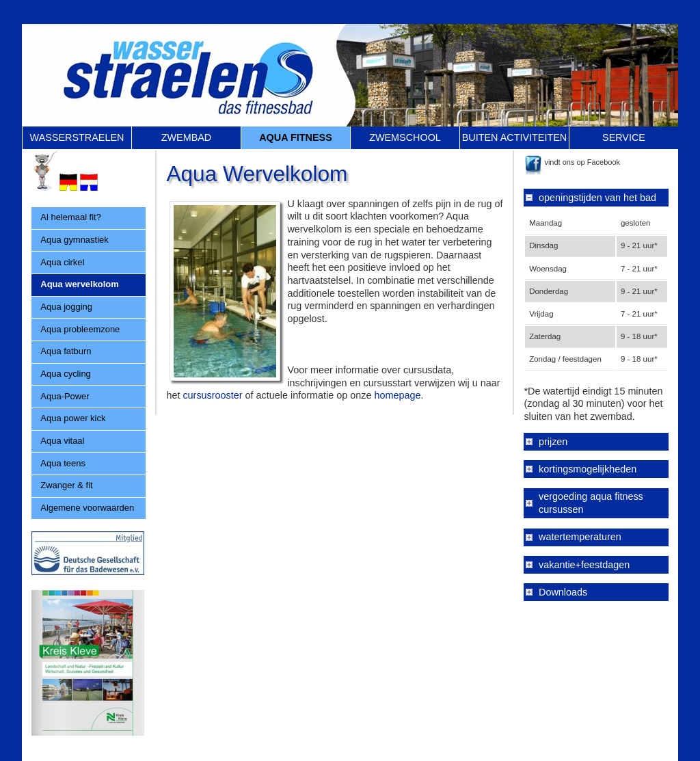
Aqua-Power (65, 396)
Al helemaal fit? (71, 217)
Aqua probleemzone (80, 329)
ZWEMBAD (187, 137)
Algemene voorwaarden (87, 508)
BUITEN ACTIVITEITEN (515, 137)
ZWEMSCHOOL (405, 137)
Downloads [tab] (563, 592)
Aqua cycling (65, 374)
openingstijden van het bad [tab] (597, 198)
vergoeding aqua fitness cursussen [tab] (591, 503)
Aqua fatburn (66, 351)
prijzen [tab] (553, 442)
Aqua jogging (66, 307)
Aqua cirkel (62, 262)
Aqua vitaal (62, 441)
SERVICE (624, 137)
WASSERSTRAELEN (77, 137)
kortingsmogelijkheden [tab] (588, 469)
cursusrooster (212, 395)
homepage (397, 395)
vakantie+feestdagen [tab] (584, 565)
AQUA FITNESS (296, 137)
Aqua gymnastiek (74, 240)
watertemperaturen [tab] (580, 537)
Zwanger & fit (66, 485)
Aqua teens (63, 463)
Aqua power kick (73, 418)
